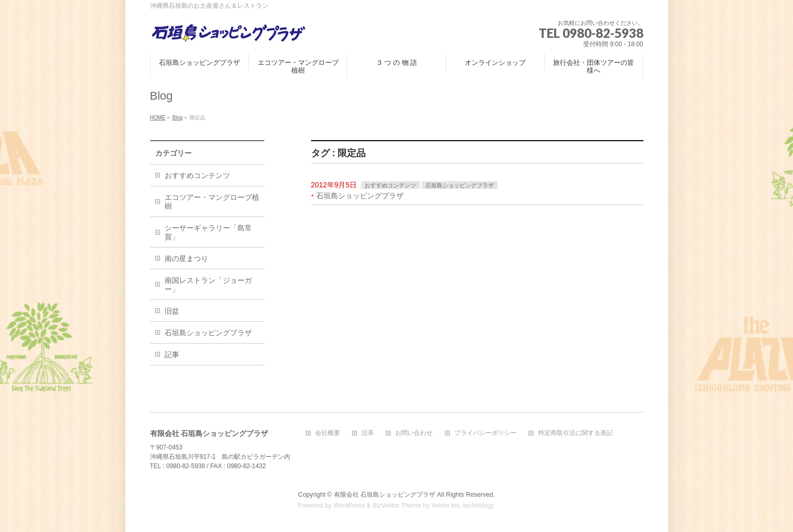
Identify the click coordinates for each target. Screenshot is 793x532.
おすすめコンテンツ (390, 185)
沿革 (368, 433)
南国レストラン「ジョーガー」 (208, 285)
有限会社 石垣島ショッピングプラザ (385, 495)
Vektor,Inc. (447, 506)
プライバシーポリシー (486, 433)
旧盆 (172, 311)
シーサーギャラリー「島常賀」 (208, 232)
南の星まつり (186, 258)
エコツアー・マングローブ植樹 (212, 202)
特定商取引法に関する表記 (575, 433)
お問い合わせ (414, 433)
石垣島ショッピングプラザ (460, 185)
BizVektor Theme (397, 506)
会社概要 (328, 433)
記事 (172, 354)
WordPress (349, 506)
